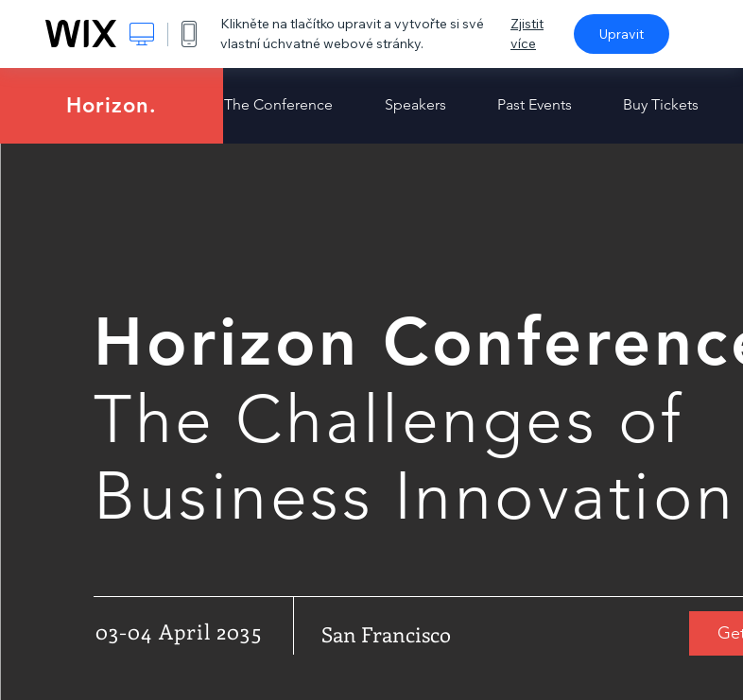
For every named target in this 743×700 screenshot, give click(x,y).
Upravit (622, 34)
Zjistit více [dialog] (527, 34)
